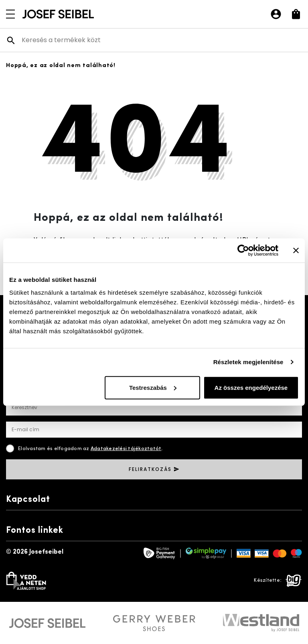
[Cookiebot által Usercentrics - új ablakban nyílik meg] (243, 251)
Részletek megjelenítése (248, 362)
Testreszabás (153, 387)
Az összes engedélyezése (251, 387)
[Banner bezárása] (296, 251)
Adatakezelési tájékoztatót (126, 449)
